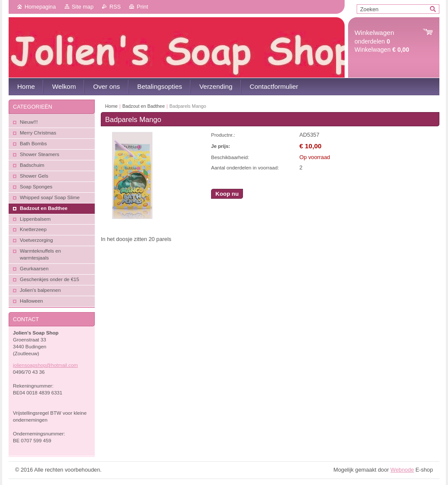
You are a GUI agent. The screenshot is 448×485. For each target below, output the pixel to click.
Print (142, 7)
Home (111, 106)
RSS (115, 7)
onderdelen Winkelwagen (382, 41)
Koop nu (227, 194)
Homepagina (40, 7)
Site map (83, 7)
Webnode (402, 470)
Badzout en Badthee (144, 106)
